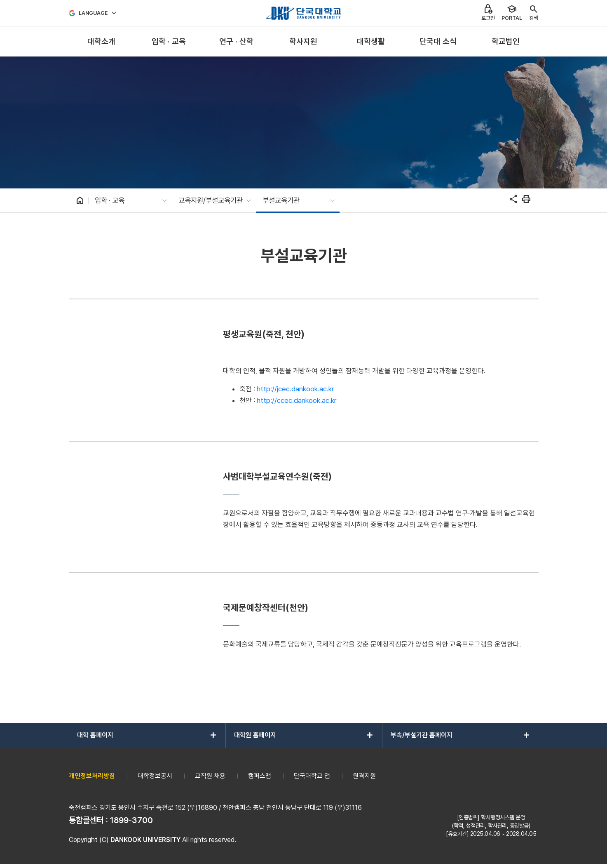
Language (93, 13)
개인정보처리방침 (92, 776)
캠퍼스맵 (260, 776)
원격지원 (364, 776)
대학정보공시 (155, 776)
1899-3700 (131, 820)
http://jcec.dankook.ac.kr (295, 389)
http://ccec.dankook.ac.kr (296, 400)
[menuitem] (102, 42)
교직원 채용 (210, 776)
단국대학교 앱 (312, 776)
